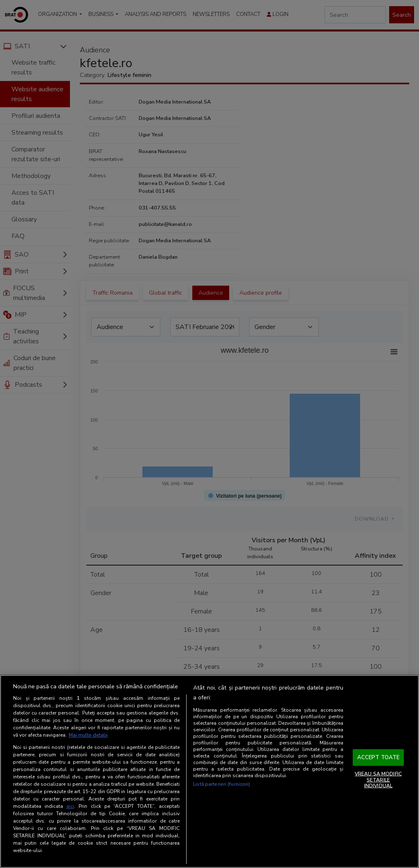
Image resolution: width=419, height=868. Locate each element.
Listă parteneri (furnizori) (222, 784)
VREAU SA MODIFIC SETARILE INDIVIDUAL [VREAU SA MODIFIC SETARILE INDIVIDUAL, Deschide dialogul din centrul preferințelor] (378, 780)
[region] (209, 771)
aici (70, 806)
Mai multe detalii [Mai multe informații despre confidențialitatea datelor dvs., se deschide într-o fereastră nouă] (88, 735)
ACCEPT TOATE (378, 757)
